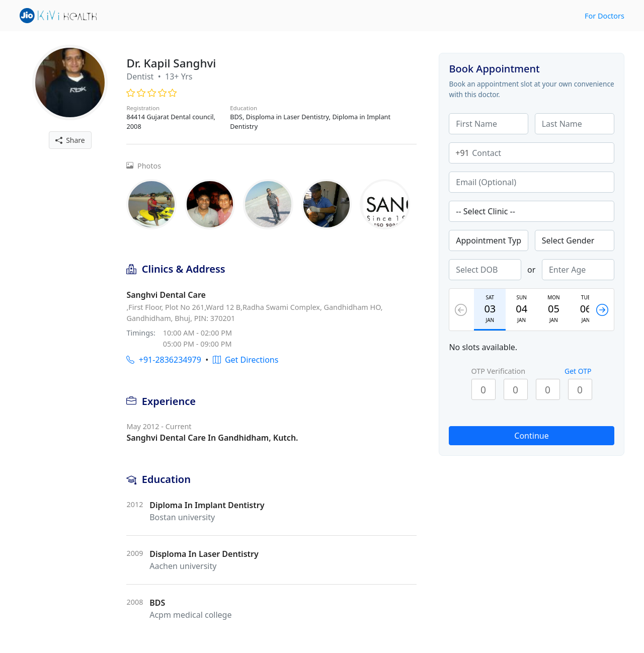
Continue (531, 436)
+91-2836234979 (164, 360)
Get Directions (246, 360)
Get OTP (578, 371)
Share (70, 140)
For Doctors (605, 16)
